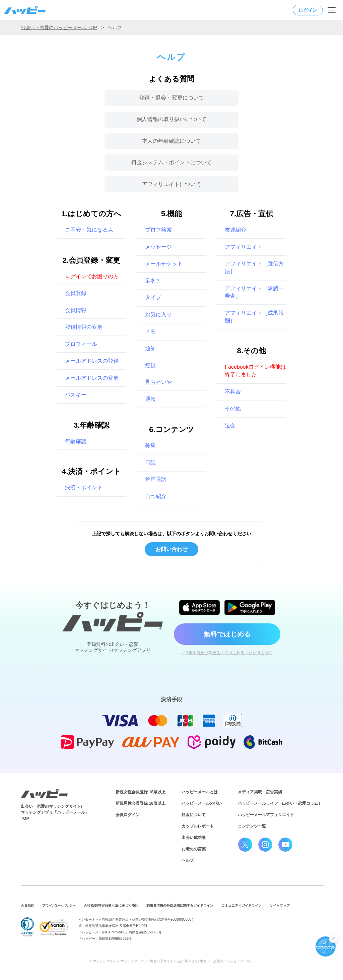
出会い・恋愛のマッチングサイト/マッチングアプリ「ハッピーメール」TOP (55, 812)
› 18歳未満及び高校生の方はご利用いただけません (227, 653)
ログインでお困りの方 (92, 276)
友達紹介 (235, 230)
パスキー (76, 395)
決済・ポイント (84, 487)
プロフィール (81, 344)
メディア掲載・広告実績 (260, 792)
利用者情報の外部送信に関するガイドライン (180, 905)
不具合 (233, 392)
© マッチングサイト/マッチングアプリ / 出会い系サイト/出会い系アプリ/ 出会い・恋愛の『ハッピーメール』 (171, 961)
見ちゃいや (158, 382)
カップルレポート (198, 826)
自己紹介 (156, 496)
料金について (194, 815)
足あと (153, 281)
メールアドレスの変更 (92, 378)
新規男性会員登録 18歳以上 (141, 803)
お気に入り (158, 315)
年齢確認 (76, 441)
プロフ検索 (158, 230)
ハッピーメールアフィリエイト (266, 815)
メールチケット (164, 264)
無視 (150, 365)
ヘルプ (188, 860)
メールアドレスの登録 (92, 361)
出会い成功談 (194, 838)
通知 (150, 348)
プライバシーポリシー (59, 905)
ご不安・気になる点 (89, 230)
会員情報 (76, 310)
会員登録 (76, 293)
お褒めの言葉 (194, 849)
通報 (150, 399)
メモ (150, 331)
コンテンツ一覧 (252, 826)
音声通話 (156, 479)
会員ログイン (128, 815)
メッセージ (158, 247)
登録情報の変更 (84, 327)
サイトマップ (280, 905)
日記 (150, 462)
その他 (233, 408)
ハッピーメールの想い (202, 803)
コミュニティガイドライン (242, 905)
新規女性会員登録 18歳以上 (141, 792)
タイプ (153, 297)
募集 (150, 445)
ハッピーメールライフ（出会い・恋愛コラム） (280, 803)
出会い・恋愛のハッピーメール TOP (59, 27)
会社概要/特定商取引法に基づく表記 (111, 905)
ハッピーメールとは (200, 792)
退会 (230, 425)
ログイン (308, 10)
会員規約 (27, 905)
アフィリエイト (244, 247)
